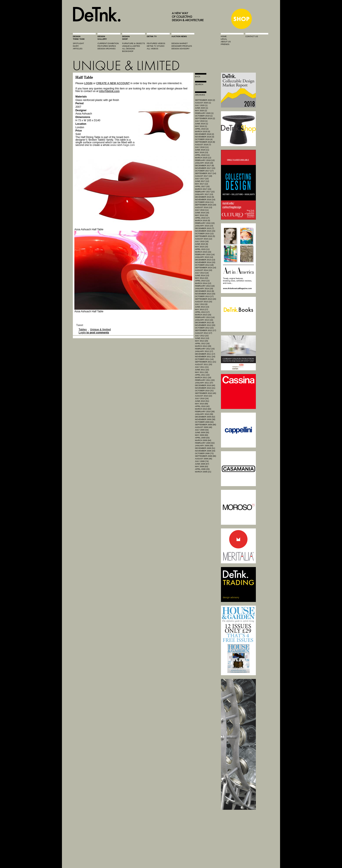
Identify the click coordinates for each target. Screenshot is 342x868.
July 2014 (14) (202, 273)
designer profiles (182, 46)
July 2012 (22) (202, 336)
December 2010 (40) (205, 385)
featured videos (156, 43)
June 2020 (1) (202, 108)
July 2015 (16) (202, 241)
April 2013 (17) (202, 312)
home (224, 36)
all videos (152, 49)
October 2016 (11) (204, 202)
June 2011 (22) (202, 370)
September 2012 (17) (206, 330)
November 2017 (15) (205, 168)
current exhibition (108, 43)
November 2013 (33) (205, 294)
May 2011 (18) (202, 372)
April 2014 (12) (202, 281)
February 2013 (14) (205, 317)
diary (76, 46)
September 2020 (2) (205, 100)
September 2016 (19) (206, 205)
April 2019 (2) (202, 129)
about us (226, 42)
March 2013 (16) (203, 315)
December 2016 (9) (204, 197)
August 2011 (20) (203, 364)
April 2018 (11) (202, 155)
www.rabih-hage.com (123, 145)
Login (82, 333)
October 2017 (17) (204, 171)
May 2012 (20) (202, 341)
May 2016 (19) (202, 215)
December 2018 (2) (204, 134)
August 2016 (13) (203, 207)
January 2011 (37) (204, 383)
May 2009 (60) (202, 435)
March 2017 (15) (203, 189)
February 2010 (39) (205, 412)
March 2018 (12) (203, 158)
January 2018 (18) (204, 163)
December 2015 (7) (204, 228)
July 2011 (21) (202, 367)
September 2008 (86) (206, 456)
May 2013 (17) (202, 309)
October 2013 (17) (204, 296)
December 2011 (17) (205, 354)
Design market (180, 43)
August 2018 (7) (203, 145)
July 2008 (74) (202, 461)
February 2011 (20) (205, 380)
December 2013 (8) (204, 291)
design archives (107, 49)
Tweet (80, 325)
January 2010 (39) (204, 414)
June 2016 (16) (202, 213)
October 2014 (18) (204, 265)
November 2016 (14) (205, 200)
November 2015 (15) (205, 231)
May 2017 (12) (202, 184)
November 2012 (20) (205, 325)
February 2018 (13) (205, 160)
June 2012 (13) (202, 338)
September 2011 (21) (206, 362)
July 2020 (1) (201, 105)
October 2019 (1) (204, 116)
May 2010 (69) (202, 404)
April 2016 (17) (202, 218)
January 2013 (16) (204, 320)
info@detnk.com (109, 91)
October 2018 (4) (204, 139)
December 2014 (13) (205, 260)
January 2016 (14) (204, 226)
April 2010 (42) (202, 406)
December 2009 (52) (205, 417)
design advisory (180, 49)
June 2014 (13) (202, 275)
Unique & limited (100, 330)
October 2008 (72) (204, 453)
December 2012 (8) (204, 323)
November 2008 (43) (205, 451)
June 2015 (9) (202, 244)
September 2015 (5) (205, 236)
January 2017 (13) (204, 194)
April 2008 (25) (202, 469)
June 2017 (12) (202, 181)
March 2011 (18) (203, 378)
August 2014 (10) (203, 270)
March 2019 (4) (203, 132)
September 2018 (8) (205, 142)
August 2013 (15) (203, 302)
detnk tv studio (156, 46)
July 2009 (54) (202, 430)
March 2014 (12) (203, 283)
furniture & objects (134, 43)
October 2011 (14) (204, 359)
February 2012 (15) (205, 349)
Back (198, 77)
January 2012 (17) (204, 351)
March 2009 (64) (203, 440)
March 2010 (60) (203, 409)
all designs (129, 49)
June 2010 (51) (202, 401)
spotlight (78, 43)
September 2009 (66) (206, 425)
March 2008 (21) (203, 472)
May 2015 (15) (202, 247)
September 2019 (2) (205, 118)
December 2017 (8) (204, 166)
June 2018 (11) (202, 150)
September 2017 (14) (206, 173)
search (199, 84)
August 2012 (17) (203, 333)
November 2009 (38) (205, 419)
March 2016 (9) (203, 220)
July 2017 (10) (202, 179)
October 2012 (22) (204, 328)
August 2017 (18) (203, 176)
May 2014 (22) (202, 278)
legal (224, 39)
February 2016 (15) (205, 223)
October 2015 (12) (204, 234)
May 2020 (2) (201, 111)
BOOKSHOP (128, 51)
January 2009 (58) (204, 446)
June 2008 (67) (202, 464)
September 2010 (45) (206, 393)
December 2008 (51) (205, 448)
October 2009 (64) (204, 422)
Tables (83, 330)
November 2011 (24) (205, 357)
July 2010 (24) (202, 398)
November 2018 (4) (205, 137)
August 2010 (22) (203, 396)
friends (225, 44)
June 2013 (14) (202, 307)
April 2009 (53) (202, 438)
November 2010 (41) (205, 388)
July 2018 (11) (202, 147)
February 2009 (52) (205, 443)
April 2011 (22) (202, 375)
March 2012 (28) (203, 346)
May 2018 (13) (202, 152)
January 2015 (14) (204, 257)
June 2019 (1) (202, 124)
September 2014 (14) (206, 268)
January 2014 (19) (204, 289)
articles (78, 49)
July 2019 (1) (201, 121)
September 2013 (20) (206, 299)
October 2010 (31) (204, 391)
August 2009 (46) (203, 427)
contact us (252, 36)
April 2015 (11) (202, 249)
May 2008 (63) (202, 466)
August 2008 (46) (203, 459)
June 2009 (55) (202, 432)
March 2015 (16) (203, 252)
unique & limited (131, 46)
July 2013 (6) (201, 304)
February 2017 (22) (205, 192)
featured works (107, 46)
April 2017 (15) (202, 186)
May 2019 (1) (201, 126)
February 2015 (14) (205, 255)
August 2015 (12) (203, 239)
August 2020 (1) (203, 103)
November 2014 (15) (205, 262)
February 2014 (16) (205, 286)
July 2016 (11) (202, 210)
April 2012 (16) (202, 343)
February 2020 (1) (204, 113)
